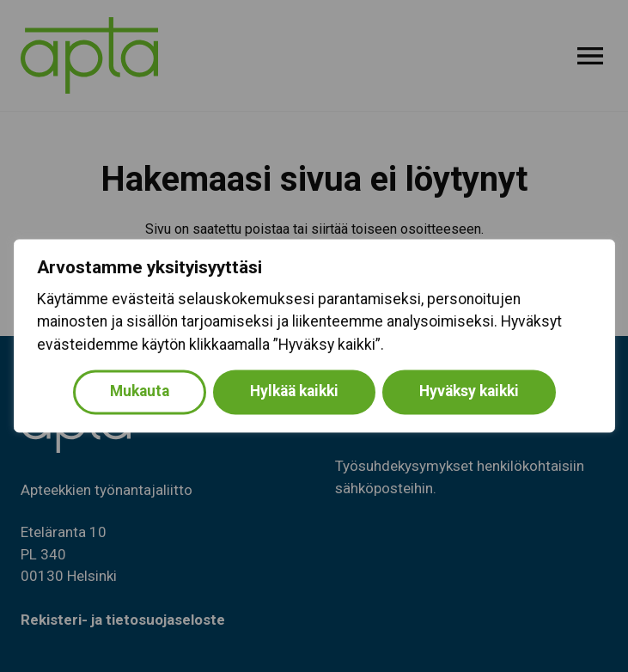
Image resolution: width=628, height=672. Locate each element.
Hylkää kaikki (294, 392)
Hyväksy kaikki (469, 392)
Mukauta (140, 392)
